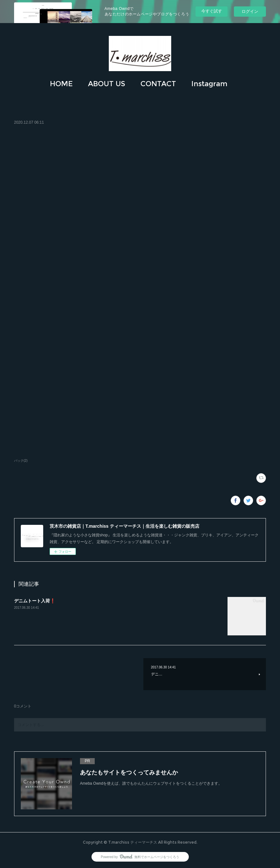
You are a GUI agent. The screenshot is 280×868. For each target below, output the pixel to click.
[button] (61, 84)
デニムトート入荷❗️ (35, 601)
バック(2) (21, 461)
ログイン (250, 11)
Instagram (209, 84)
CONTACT (158, 84)
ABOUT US (107, 84)
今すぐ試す (212, 11)
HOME (61, 84)
